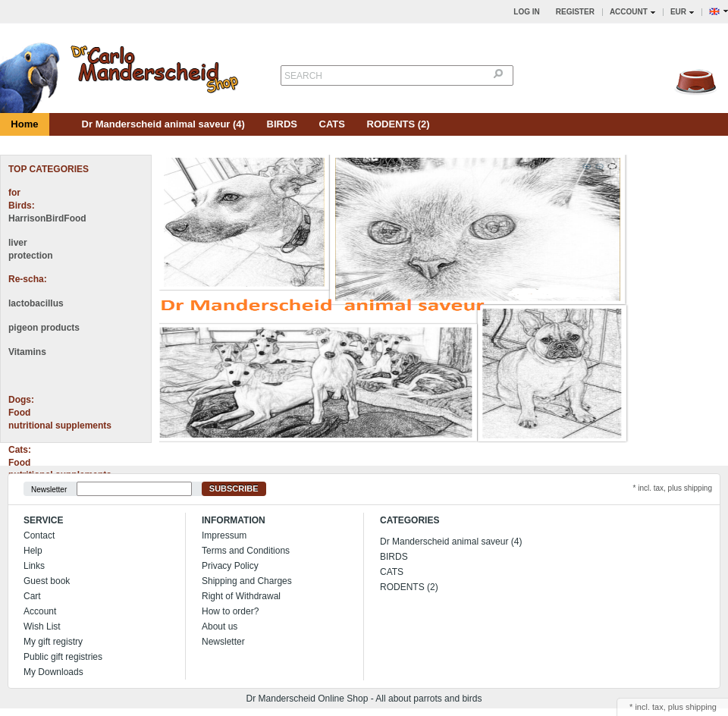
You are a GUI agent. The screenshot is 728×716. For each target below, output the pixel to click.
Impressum (224, 535)
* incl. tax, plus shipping (672, 488)
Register (575, 12)
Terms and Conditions (246, 551)
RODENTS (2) (399, 124)
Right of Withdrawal (241, 596)
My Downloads (53, 672)
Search (303, 76)
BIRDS (282, 124)
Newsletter (49, 489)
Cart (32, 596)
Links (34, 566)
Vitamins (27, 352)
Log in (526, 12)
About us (220, 626)
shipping (701, 707)
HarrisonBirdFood (47, 218)
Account (40, 611)
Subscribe (234, 488)
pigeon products (44, 328)
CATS (332, 124)
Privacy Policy (230, 566)
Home (24, 124)
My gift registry (53, 642)
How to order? (230, 611)
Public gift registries (63, 657)
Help (33, 551)
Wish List (42, 626)
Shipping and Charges (247, 581)
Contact (39, 535)
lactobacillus (36, 303)
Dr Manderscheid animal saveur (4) (163, 124)
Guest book (47, 581)
